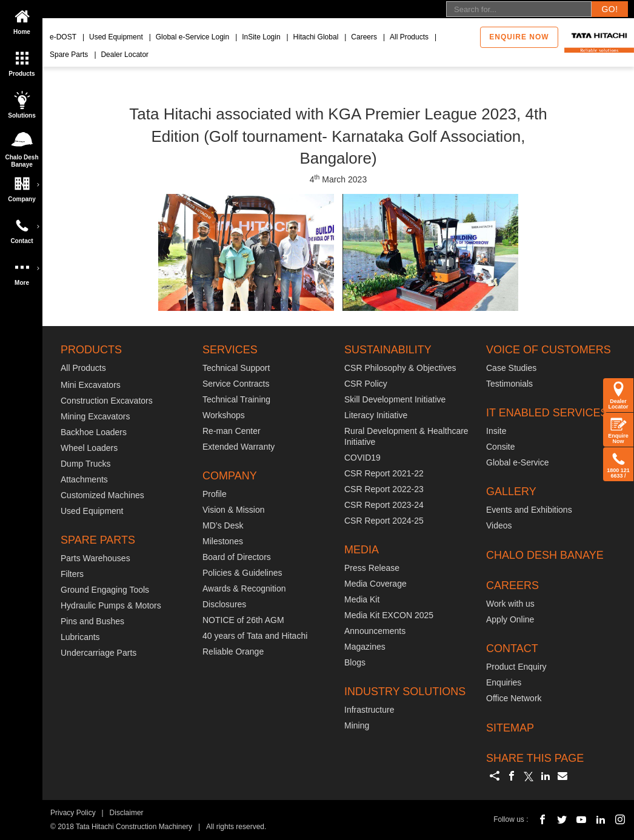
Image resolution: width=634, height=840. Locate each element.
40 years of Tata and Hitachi (255, 636)
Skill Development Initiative (395, 399)
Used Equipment (116, 37)
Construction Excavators (107, 401)
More (24, 269)
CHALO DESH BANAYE (545, 555)
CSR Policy (366, 384)
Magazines (365, 647)
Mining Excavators (95, 416)
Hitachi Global (316, 37)
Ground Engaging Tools (105, 590)
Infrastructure (369, 710)
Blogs (355, 662)
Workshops (224, 415)
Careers (364, 37)
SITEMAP (510, 728)
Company (24, 185)
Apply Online (510, 619)
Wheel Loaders (89, 448)
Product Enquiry (516, 667)
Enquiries (504, 682)
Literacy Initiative (376, 415)
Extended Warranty (239, 447)
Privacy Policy (73, 813)
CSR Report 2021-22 (384, 473)
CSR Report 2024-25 (384, 521)
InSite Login (261, 37)
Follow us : (511, 819)
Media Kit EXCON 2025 (389, 615)
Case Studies (511, 368)
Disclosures (224, 604)
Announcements (375, 631)
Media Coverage (375, 584)
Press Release (372, 568)
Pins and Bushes (92, 621)
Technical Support (236, 368)
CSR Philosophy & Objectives (400, 368)
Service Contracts (236, 384)
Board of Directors (237, 557)
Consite (500, 447)
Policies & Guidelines (242, 573)
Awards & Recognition (244, 588)
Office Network (514, 698)
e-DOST (63, 37)
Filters (72, 574)
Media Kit (362, 599)
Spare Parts (69, 55)
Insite (496, 431)
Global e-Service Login (192, 37)
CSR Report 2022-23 (384, 489)
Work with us (510, 604)
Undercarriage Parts (98, 653)
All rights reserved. (236, 827)
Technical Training (236, 399)
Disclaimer (127, 813)
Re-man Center (232, 431)
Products (22, 60)
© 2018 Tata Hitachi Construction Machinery (121, 827)
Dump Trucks (85, 464)
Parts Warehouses (95, 558)
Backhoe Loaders (94, 432)
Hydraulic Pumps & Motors (111, 605)
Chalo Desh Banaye (24, 146)
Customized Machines (102, 495)
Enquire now (519, 37)
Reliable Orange (233, 652)
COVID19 (362, 458)
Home (22, 18)
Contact (24, 227)
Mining (357, 725)
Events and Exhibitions (529, 510)
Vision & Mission (233, 510)
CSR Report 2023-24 (384, 505)
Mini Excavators (91, 385)
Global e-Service (518, 462)
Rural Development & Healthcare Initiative (406, 436)
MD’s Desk (223, 525)
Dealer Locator (125, 55)
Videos (499, 525)
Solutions (22, 102)
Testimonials (509, 384)
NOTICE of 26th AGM (243, 620)
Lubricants (80, 637)
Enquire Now (618, 430)
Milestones (223, 541)
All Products (409, 37)
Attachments (84, 479)
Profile (215, 494)
